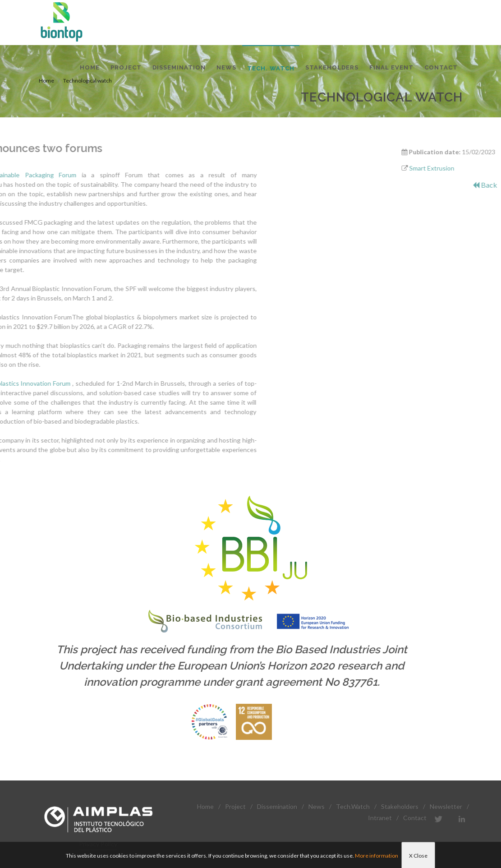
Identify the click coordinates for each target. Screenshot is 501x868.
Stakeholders (400, 806)
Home (205, 806)
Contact (415, 818)
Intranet (380, 818)
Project (235, 806)
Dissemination (277, 806)
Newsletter (446, 806)
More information (377, 856)
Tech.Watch (353, 806)
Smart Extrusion (465, 168)
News (317, 806)
